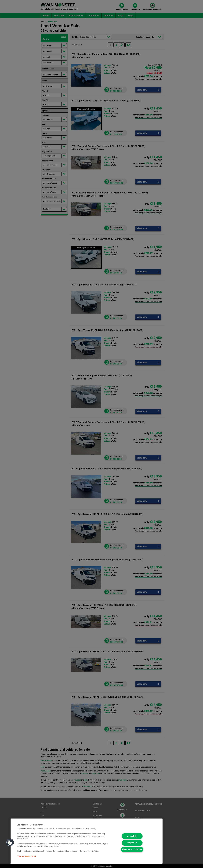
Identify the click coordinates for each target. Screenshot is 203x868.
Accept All (132, 836)
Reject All (132, 843)
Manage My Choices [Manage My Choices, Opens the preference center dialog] (132, 849)
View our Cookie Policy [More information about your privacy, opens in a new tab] (27, 856)
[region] (86, 841)
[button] (10, 842)
